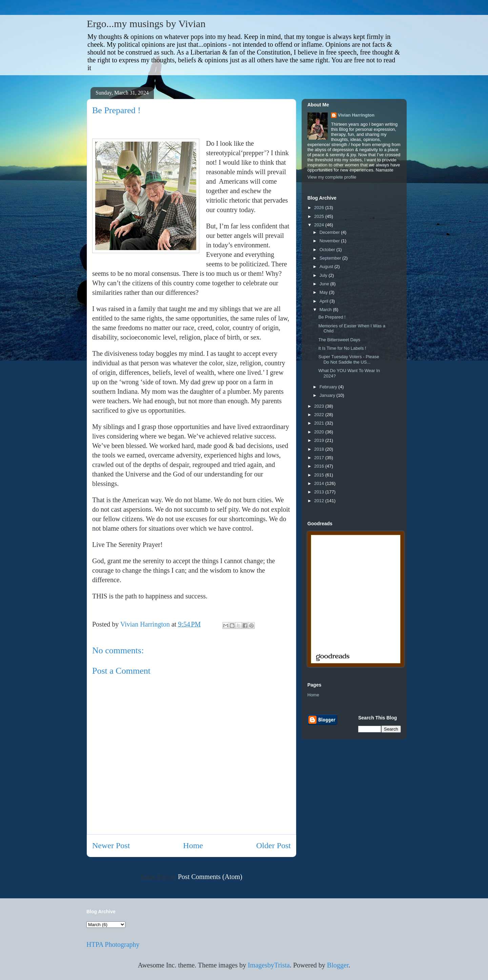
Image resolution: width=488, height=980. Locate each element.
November (330, 241)
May (324, 292)
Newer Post (111, 845)
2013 (320, 492)
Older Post (273, 845)
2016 (320, 466)
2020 (320, 432)
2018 (320, 449)
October (328, 250)
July (324, 275)
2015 (320, 475)
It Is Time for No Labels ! (342, 348)
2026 (320, 208)
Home (193, 845)
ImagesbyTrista (269, 965)
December (330, 232)
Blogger (338, 965)
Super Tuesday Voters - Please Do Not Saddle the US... (349, 359)
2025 (320, 216)
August (327, 267)
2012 (320, 501)
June (325, 284)
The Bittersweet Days (339, 340)
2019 (320, 440)
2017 (320, 458)
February (329, 387)
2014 (320, 483)
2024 (320, 225)
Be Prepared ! (332, 317)
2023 (320, 406)
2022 (320, 415)
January (328, 395)
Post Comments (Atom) (210, 877)
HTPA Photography (113, 944)
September (331, 258)
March (326, 310)
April (325, 301)
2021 (320, 423)
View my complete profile (332, 177)
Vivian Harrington (356, 115)
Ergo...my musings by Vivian (146, 24)
